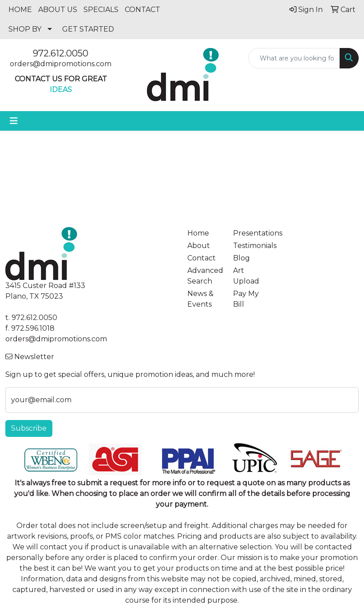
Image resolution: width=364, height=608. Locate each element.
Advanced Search (205, 276)
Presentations (251, 233)
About (199, 246)
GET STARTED (88, 29)
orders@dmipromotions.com (61, 64)
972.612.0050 (61, 53)
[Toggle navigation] (14, 121)
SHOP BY (25, 29)
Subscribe (29, 428)
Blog (241, 258)
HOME (20, 10)
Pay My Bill (246, 299)
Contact (202, 258)
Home (198, 233)
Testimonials (251, 246)
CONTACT (142, 10)
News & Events (200, 299)
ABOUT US (58, 10)
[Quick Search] (294, 58)
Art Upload (246, 276)
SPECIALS (101, 10)
